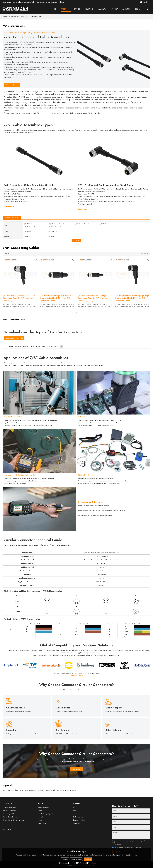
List (145, 254)
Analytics (72, 863)
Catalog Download (79, 820)
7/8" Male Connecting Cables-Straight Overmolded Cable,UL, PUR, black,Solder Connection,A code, (94, 298)
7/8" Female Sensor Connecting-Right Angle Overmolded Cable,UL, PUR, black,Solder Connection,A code (132, 298)
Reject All (65, 859)
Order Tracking (78, 817)
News (75, 814)
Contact (139, 9)
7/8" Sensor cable (62, 790)
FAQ (74, 808)
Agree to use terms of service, (126, 848)
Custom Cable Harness (10, 817)
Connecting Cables (18, 17)
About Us (126, 9)
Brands (77, 9)
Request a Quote (12, 85)
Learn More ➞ (9, 206)
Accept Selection (76, 859)
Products (66, 10)
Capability (102, 9)
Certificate (76, 823)
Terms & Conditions (135, 848)
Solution (89, 9)
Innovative (41, 817)
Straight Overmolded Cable (27, 790)
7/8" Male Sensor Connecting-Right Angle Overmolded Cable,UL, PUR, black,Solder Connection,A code (19, 298)
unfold (76, 240)
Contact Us (77, 769)
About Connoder (43, 808)
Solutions (41, 820)
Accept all (88, 859)
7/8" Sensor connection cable (46, 790)
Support (114, 9)
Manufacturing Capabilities (46, 814)
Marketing (90, 863)
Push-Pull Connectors (9, 811)
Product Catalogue (12, 338)
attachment (116, 845)
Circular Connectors (9, 808)
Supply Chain (42, 823)
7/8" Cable (72, 790)
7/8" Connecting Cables (10, 790)
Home (56, 9)
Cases (40, 811)
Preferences (81, 863)
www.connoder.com (76, 676)
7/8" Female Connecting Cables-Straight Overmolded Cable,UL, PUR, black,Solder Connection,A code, (56, 298)
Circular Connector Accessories (13, 820)
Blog (74, 811)
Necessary (63, 863)
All (10, 17)
